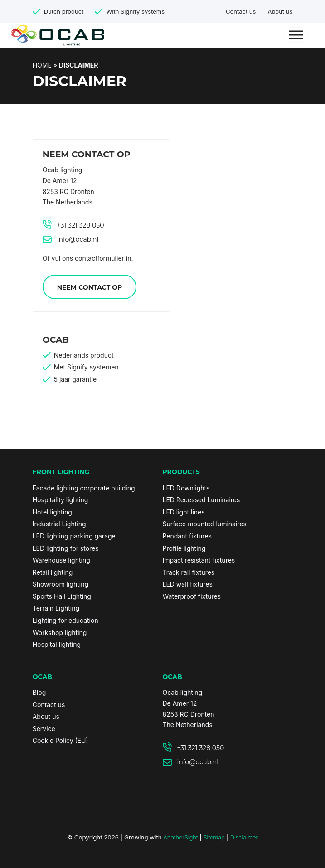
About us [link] (280, 11)
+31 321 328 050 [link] (81, 225)
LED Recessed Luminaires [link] (201, 500)
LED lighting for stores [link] (66, 548)
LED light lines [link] (184, 512)
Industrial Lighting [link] (59, 524)
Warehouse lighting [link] (61, 560)
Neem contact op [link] (90, 287)
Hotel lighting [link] (52, 512)
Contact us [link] (241, 11)
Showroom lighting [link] (61, 584)
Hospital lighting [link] (57, 644)
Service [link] (44, 729)
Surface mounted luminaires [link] (205, 524)
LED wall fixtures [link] (188, 584)
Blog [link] (39, 692)
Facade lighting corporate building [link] (84, 488)
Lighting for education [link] (65, 620)
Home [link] (42, 65)
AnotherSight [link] (180, 837)
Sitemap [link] (214, 837)
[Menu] (296, 35)
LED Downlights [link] (186, 488)
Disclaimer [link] (244, 837)
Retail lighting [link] (53, 572)
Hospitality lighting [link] (61, 500)
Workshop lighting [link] (60, 633)
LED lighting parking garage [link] (74, 536)
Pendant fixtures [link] (187, 536)
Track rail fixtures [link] (189, 572)
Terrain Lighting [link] (56, 608)
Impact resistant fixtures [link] (199, 560)
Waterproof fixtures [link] (192, 596)
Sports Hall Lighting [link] (62, 596)
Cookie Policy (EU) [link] (61, 740)
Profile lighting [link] (184, 548)
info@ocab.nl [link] (78, 239)
